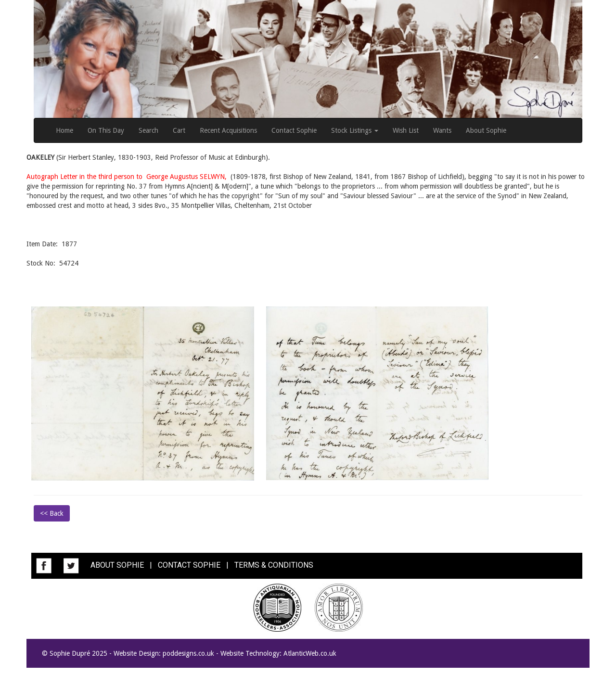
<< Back (52, 513)
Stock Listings (355, 130)
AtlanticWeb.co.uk (310, 653)
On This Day (106, 130)
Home (64, 130)
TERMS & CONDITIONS (274, 566)
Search (148, 130)
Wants (442, 130)
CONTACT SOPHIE (189, 566)
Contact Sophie (294, 130)
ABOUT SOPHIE (117, 566)
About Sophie (486, 130)
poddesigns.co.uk (188, 653)
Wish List (406, 130)
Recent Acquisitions (228, 130)
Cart (179, 130)
